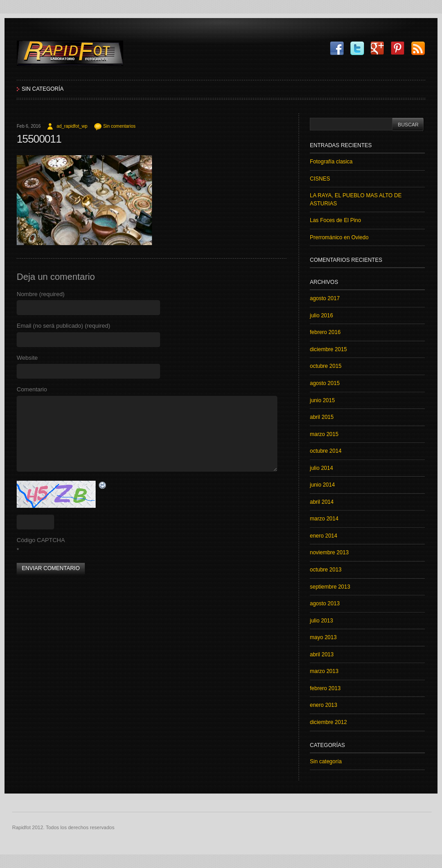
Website (27, 358)
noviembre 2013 (329, 552)
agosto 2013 (325, 603)
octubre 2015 (326, 366)
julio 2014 (321, 468)
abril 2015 (322, 417)
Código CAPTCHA (41, 540)
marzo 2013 (324, 671)
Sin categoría (43, 89)
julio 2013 (321, 621)
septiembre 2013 (330, 587)
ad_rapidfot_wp (72, 126)
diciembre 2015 (328, 349)
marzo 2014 (324, 519)
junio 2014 (322, 485)
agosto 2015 (325, 383)
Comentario (32, 389)
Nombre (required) (41, 294)
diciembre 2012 (328, 722)
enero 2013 (324, 705)
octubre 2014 (326, 451)
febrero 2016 (325, 332)
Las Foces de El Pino (335, 220)
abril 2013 (322, 654)
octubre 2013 (326, 570)
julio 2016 (321, 316)
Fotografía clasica (331, 162)
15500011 (39, 139)
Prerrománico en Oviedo (339, 237)
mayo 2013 (323, 637)
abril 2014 (322, 502)
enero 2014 (324, 536)
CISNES (320, 179)
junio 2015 (322, 400)
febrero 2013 (325, 688)
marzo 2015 (324, 434)
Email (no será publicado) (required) (63, 326)
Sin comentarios (120, 126)
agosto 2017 (325, 298)
